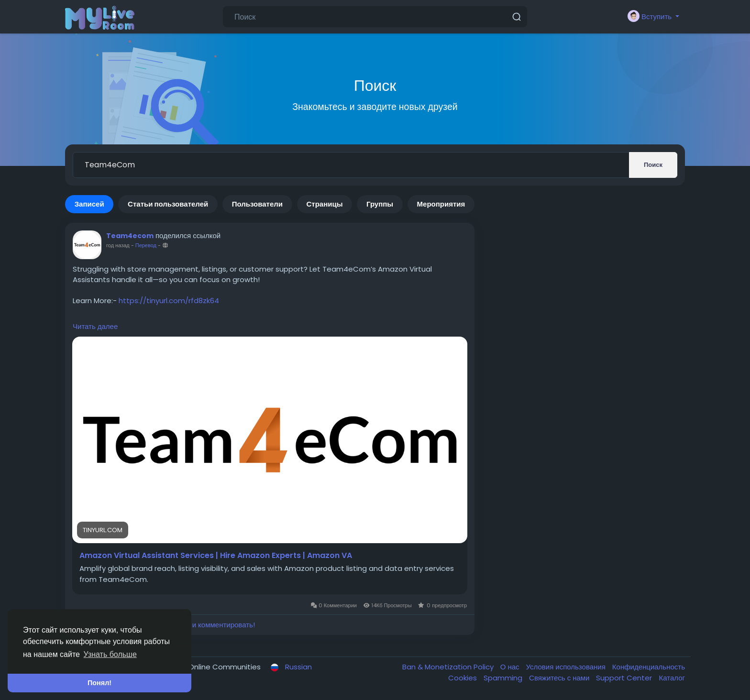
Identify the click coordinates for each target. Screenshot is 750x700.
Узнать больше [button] (110, 654)
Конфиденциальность (649, 667)
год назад (118, 245)
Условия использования (567, 667)
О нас (511, 667)
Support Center (625, 678)
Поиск (653, 165)
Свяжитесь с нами (560, 678)
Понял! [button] (99, 683)
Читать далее (95, 326)
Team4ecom (130, 236)
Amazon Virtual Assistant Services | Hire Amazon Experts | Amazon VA (216, 556)
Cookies (463, 678)
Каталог (672, 678)
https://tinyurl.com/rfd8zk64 (169, 301)
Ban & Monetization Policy (449, 667)
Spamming (504, 678)
